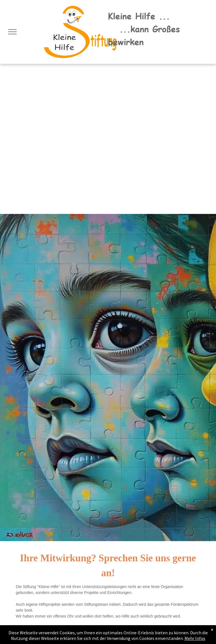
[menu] (12, 32)
